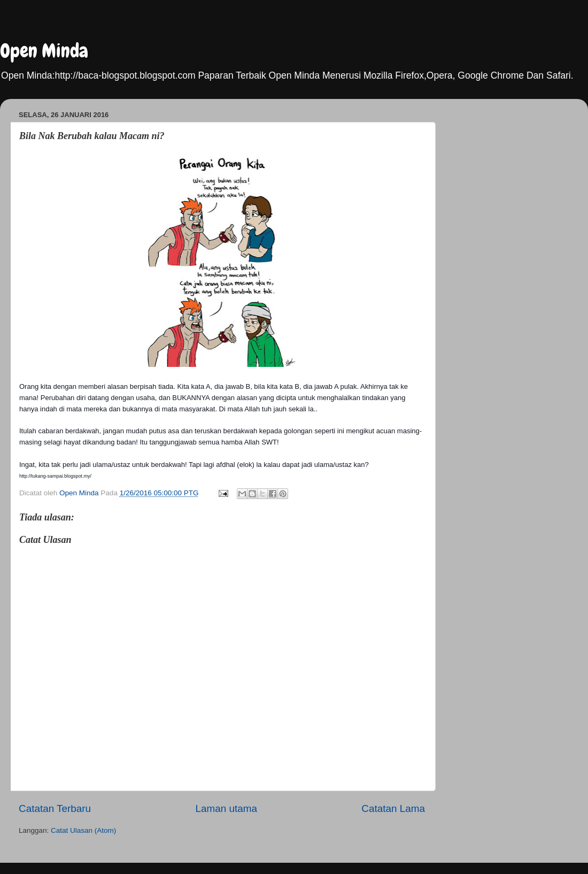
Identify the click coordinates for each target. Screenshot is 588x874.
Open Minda (44, 51)
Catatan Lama (393, 808)
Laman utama (226, 808)
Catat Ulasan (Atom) (83, 830)
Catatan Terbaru (55, 808)
